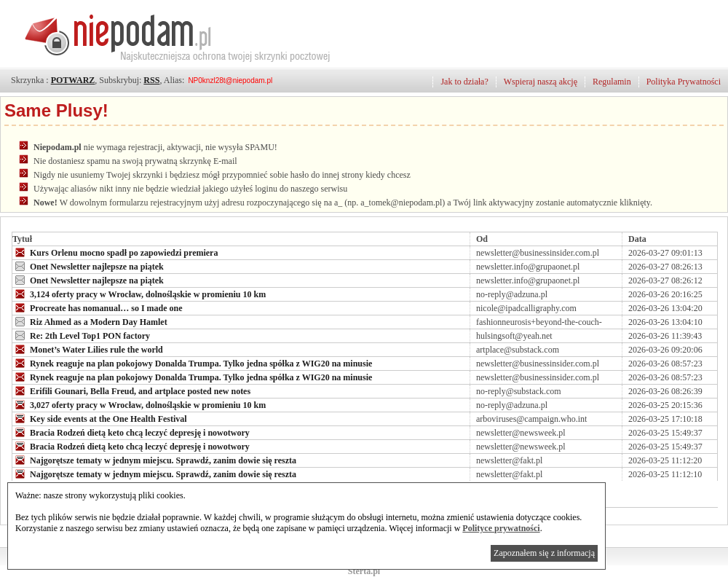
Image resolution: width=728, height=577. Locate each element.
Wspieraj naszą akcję (541, 82)
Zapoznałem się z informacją (544, 553)
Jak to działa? (464, 82)
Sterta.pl (364, 571)
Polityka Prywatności (684, 82)
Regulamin (612, 82)
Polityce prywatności (501, 528)
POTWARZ (73, 80)
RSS (151, 80)
